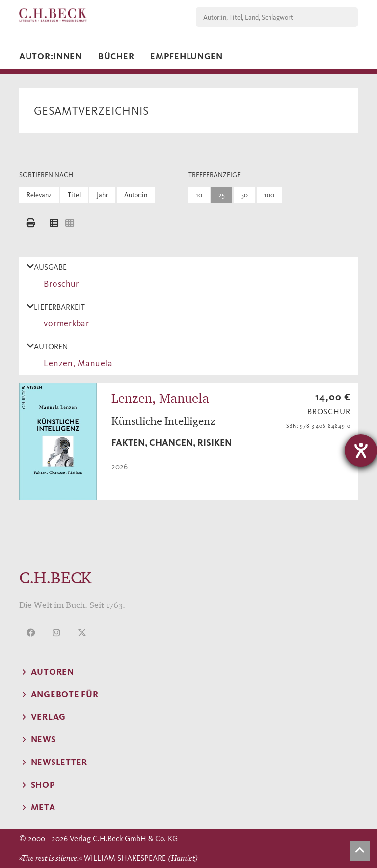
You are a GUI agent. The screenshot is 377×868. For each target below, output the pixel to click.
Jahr (102, 195)
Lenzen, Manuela (76, 363)
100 (269, 195)
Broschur (59, 284)
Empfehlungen (187, 56)
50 (244, 195)
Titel (74, 195)
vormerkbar (64, 323)
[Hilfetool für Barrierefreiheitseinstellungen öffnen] (361, 450)
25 (222, 195)
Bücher (116, 56)
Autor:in (136, 195)
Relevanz (39, 195)
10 (199, 195)
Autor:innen (51, 56)
